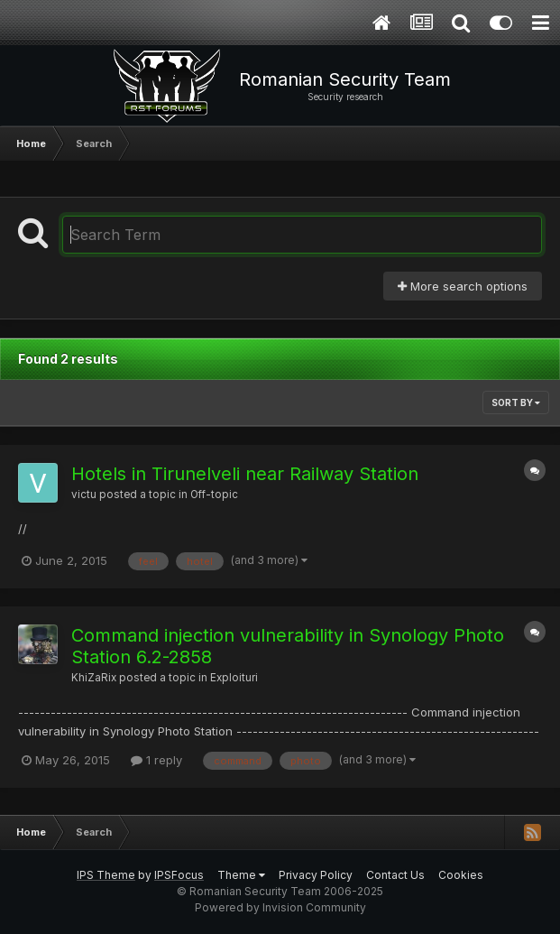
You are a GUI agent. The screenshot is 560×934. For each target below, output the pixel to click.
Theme (241, 875)
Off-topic (214, 495)
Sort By (516, 402)
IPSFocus (179, 875)
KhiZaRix (94, 678)
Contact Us (395, 875)
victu (84, 495)
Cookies (461, 875)
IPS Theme (106, 875)
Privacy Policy (316, 875)
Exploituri (234, 678)
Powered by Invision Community (280, 907)
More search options (463, 286)
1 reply (156, 760)
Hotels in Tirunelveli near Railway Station (245, 474)
